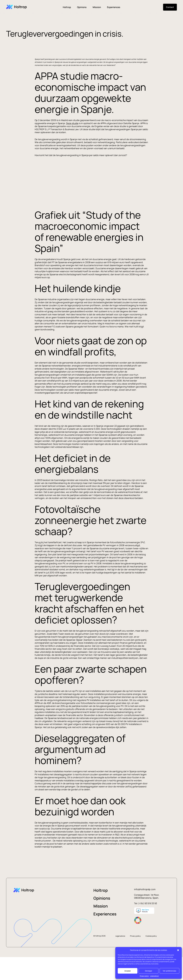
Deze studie (72, 123)
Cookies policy (151, 936)
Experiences (114, 7)
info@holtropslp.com (145, 889)
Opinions (82, 7)
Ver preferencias (169, 971)
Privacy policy (144, 976)
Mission (97, 7)
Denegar (149, 971)
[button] (178, 950)
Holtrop (67, 7)
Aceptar (128, 971)
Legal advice (154, 976)
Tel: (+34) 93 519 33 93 (146, 903)
